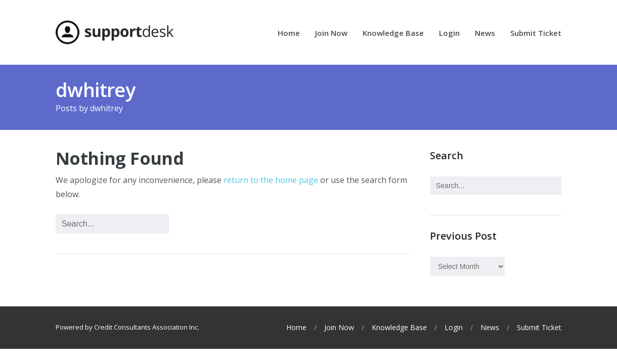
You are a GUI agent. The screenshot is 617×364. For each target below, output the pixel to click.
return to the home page (271, 180)
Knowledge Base (393, 34)
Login (449, 34)
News (485, 34)
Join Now (331, 34)
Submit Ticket (536, 34)
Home (289, 34)
